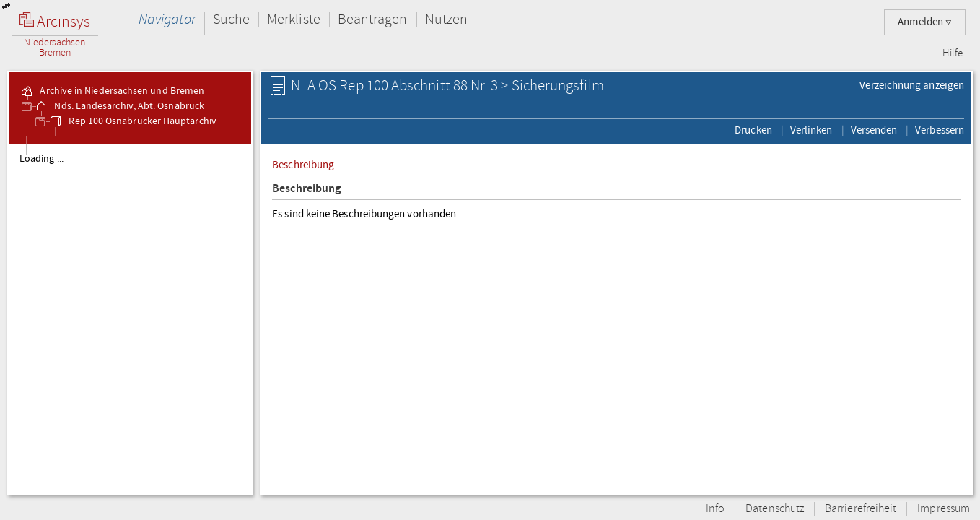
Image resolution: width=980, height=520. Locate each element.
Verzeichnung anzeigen (912, 85)
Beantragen (373, 19)
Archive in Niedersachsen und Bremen (112, 91)
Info (715, 509)
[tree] (130, 319)
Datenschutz (775, 509)
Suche (231, 19)
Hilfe (953, 53)
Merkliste (294, 19)
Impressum (944, 509)
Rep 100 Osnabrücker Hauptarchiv (132, 121)
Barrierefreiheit (861, 509)
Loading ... (41, 159)
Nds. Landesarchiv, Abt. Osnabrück (119, 106)
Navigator (167, 19)
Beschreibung (303, 165)
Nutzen (446, 19)
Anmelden (925, 22)
